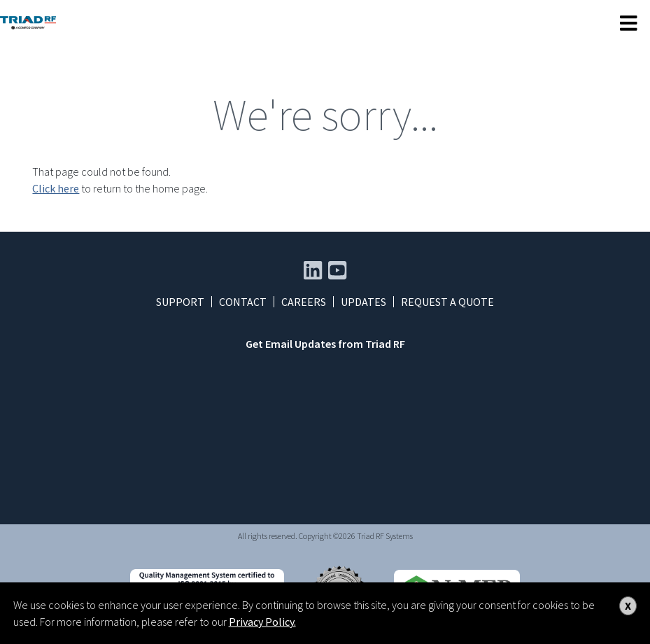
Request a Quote (447, 302)
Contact (243, 302)
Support (180, 302)
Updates (363, 302)
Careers (304, 302)
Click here (56, 188)
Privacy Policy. (262, 622)
